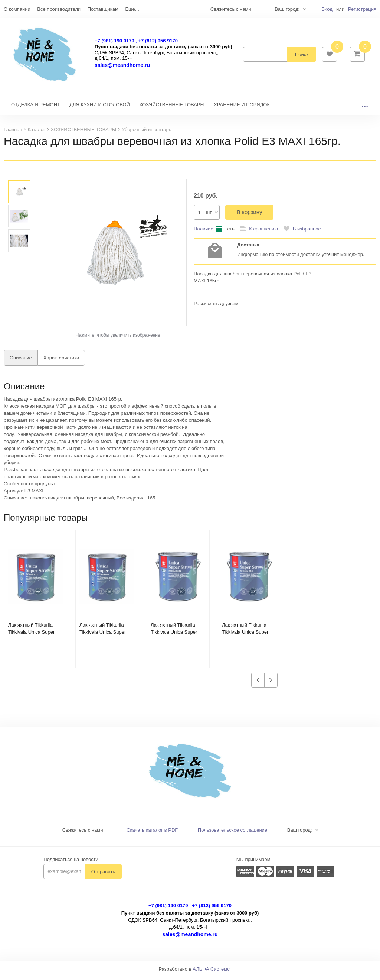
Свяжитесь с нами (83, 834)
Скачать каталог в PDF (152, 834)
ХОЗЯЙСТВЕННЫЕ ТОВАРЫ (172, 108)
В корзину (249, 216)
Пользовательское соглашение (232, 834)
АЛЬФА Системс (211, 973)
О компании (17, 9)
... (365, 108)
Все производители (59, 9)
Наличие (204, 232)
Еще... (132, 9)
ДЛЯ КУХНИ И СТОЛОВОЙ (100, 108)
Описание (21, 361)
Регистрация (362, 9)
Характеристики (61, 361)
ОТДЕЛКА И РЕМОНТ (36, 108)
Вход (327, 9)
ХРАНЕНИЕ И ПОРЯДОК (242, 108)
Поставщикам (103, 9)
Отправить (103, 875)
